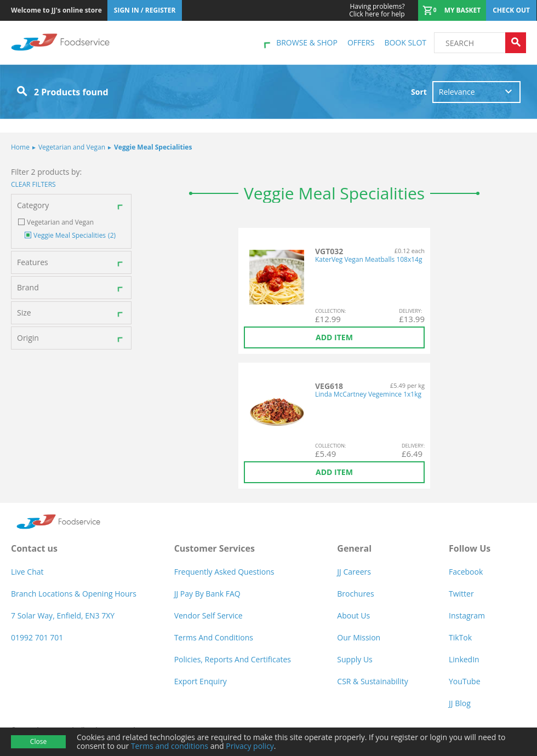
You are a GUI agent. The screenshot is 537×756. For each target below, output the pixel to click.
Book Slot (405, 42)
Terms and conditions (170, 746)
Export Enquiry (201, 681)
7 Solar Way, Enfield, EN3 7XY (63, 615)
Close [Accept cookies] (38, 741)
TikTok (460, 637)
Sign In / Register (145, 10)
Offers (361, 42)
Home (20, 147)
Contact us (34, 548)
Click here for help (377, 10)
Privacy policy (250, 746)
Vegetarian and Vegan (69, 147)
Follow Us (470, 548)
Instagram (467, 615)
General (354, 548)
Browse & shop (307, 42)
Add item (334, 337)
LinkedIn (464, 659)
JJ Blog (460, 703)
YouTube (465, 681)
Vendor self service (208, 615)
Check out (511, 10)
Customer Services (215, 548)
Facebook (466, 572)
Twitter (461, 594)
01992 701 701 (37, 637)
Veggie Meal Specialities (150, 147)
